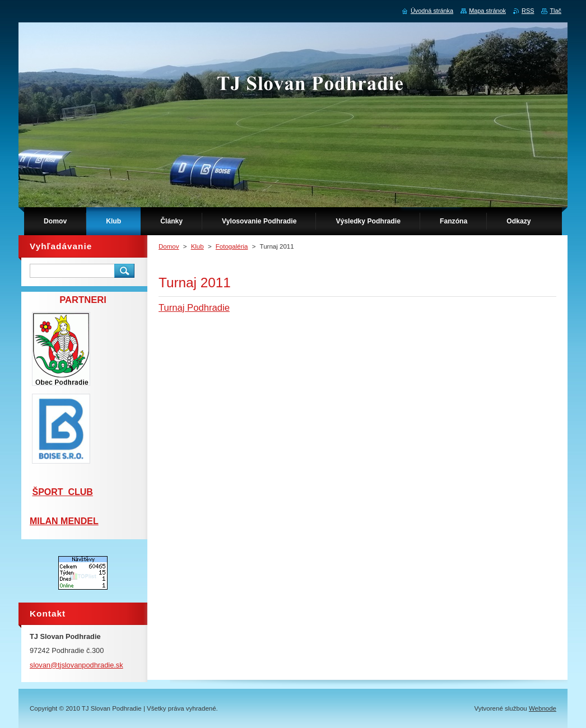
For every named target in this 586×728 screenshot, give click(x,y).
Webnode (543, 708)
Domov (169, 246)
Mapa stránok (487, 11)
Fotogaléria (232, 246)
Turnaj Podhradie (194, 308)
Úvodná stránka (432, 11)
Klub (197, 246)
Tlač (555, 11)
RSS (528, 11)
